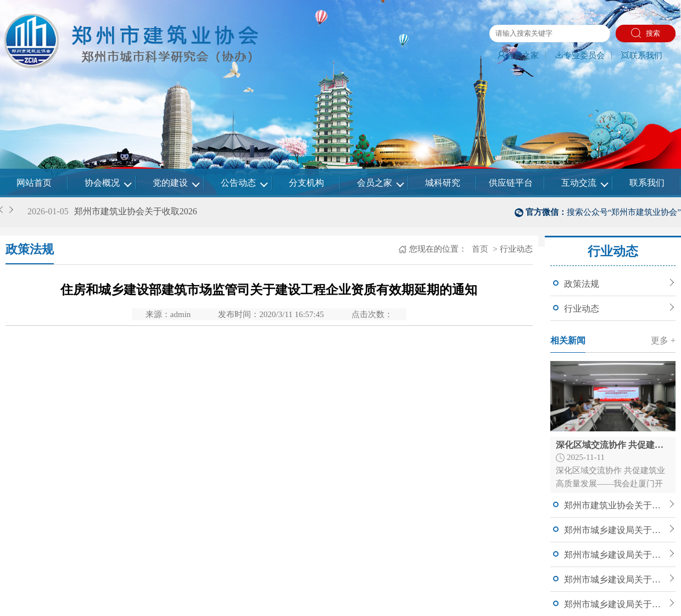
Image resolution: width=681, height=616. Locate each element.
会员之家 (518, 56)
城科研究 (443, 183)
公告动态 (238, 183)
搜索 (646, 33)
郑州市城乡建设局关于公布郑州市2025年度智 (615, 530)
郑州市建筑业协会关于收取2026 (136, 211)
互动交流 (579, 183)
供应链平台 (511, 183)
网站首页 (34, 183)
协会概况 (102, 183)
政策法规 (582, 284)
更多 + (663, 340)
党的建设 (170, 183)
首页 (479, 249)
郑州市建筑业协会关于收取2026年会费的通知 (615, 505)
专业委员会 (580, 56)
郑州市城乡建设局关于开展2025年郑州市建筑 (615, 579)
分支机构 (306, 183)
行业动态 (582, 309)
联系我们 (641, 56)
